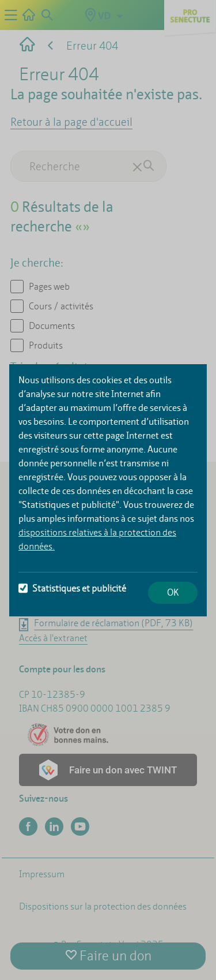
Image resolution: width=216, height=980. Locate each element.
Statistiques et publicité (72, 588)
